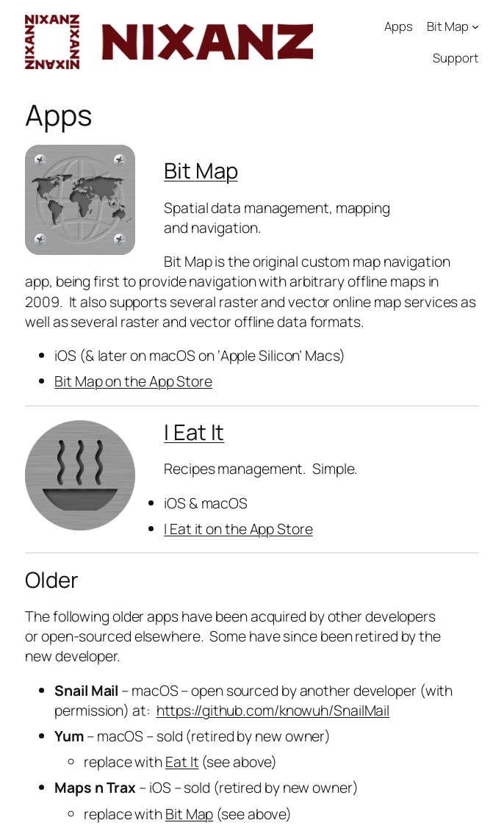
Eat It (182, 762)
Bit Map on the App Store (133, 381)
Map (217, 170)
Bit (180, 170)
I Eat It (194, 432)
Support (456, 58)
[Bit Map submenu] (475, 26)
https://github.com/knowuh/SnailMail (273, 710)
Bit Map (447, 26)
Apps (399, 26)
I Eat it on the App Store (238, 529)
